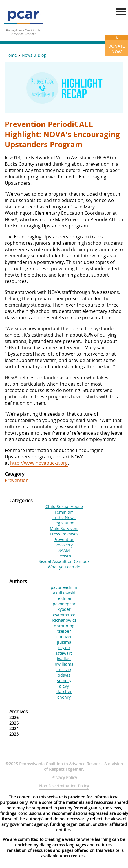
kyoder (64, 609)
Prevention (17, 480)
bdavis (64, 675)
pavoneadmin (64, 587)
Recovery (64, 545)
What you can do (64, 567)
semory (64, 681)
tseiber (64, 631)
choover (64, 637)
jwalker (64, 659)
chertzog (64, 670)
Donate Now (117, 45)
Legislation (64, 523)
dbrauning (64, 626)
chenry (64, 697)
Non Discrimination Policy (64, 786)
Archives (19, 712)
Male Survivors (64, 528)
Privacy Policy (64, 778)
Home (11, 55)
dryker (64, 648)
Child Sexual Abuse (64, 506)
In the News (64, 517)
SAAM (64, 550)
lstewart (64, 653)
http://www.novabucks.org (39, 463)
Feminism (64, 512)
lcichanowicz (64, 620)
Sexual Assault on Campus (64, 561)
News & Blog (34, 55)
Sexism (64, 556)
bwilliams (64, 664)
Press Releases (64, 534)
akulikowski (64, 593)
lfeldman (64, 598)
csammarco (64, 615)
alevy (64, 686)
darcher (64, 691)
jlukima (64, 642)
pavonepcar (64, 604)
